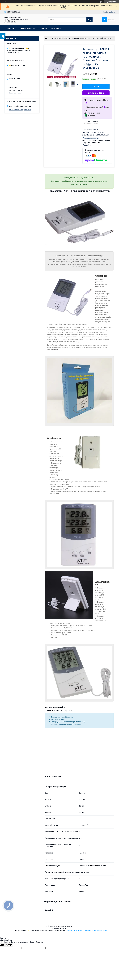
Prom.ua (70, 926)
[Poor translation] (9, 945)
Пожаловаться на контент (75, 931)
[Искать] (89, 20)
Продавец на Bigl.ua (59, 928)
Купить (96, 87)
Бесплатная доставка (90, 129)
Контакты (56, 28)
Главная (10, 28)
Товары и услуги (27, 28)
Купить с (96, 93)
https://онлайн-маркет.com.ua (20, 106)
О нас (44, 28)
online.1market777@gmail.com (20, 110)
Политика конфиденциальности (96, 931)
